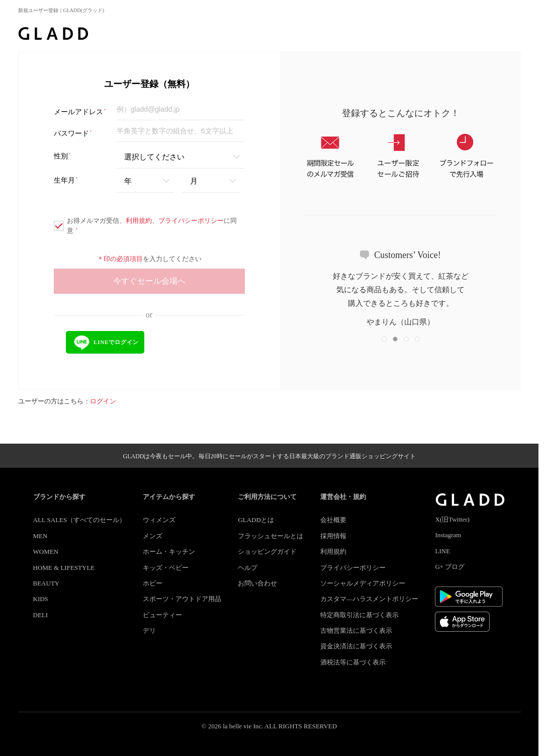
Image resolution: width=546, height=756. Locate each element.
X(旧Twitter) (452, 519)
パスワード (73, 134)
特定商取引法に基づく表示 (359, 615)
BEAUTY (47, 583)
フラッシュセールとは (270, 536)
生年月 (66, 180)
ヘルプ (248, 568)
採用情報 (333, 536)
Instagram (448, 535)
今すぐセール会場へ (149, 281)
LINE (442, 551)
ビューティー (162, 615)
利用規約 (139, 221)
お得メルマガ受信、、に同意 (145, 226)
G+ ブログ (450, 567)
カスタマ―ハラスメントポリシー (369, 599)
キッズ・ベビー (166, 568)
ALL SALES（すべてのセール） (80, 520)
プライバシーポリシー (191, 221)
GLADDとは (256, 520)
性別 (63, 156)
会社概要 (333, 520)
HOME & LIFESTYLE (64, 568)
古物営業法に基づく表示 (356, 631)
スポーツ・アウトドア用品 (182, 599)
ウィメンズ (159, 520)
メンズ (153, 536)
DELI (41, 615)
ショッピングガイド (267, 552)
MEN (40, 536)
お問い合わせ (257, 583)
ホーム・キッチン (169, 552)
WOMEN (46, 552)
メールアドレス (80, 112)
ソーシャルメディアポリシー (363, 583)
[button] (384, 339)
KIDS (41, 599)
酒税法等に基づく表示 (353, 662)
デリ (149, 631)
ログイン (103, 401)
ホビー (153, 583)
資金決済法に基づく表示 (356, 646)
